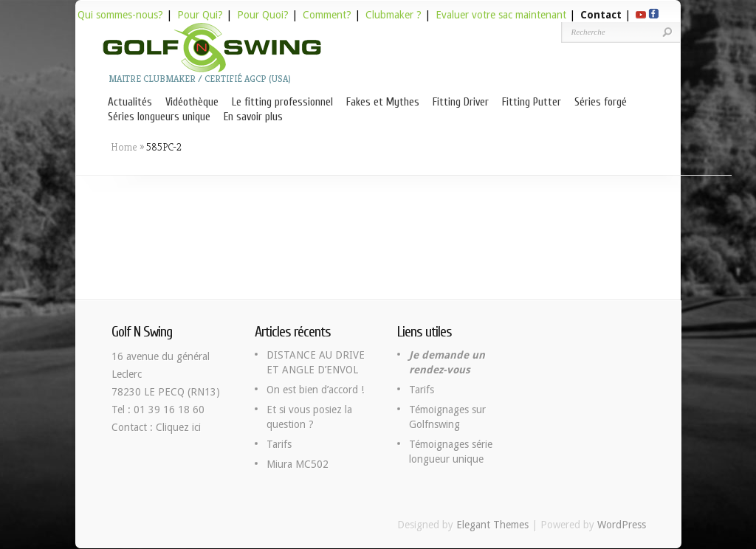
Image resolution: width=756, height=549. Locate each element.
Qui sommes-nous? (120, 15)
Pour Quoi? (263, 15)
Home (124, 147)
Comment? (327, 15)
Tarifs (279, 444)
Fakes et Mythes (383, 102)
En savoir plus (253, 117)
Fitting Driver (461, 102)
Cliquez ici (178, 427)
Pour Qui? (200, 15)
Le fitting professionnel (282, 102)
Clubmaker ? (394, 15)
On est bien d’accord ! (315, 390)
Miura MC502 (298, 464)
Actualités (130, 102)
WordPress (622, 525)
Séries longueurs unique (159, 117)
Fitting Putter (532, 102)
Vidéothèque (192, 102)
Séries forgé (601, 102)
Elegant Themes (492, 525)
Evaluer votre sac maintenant (501, 15)
